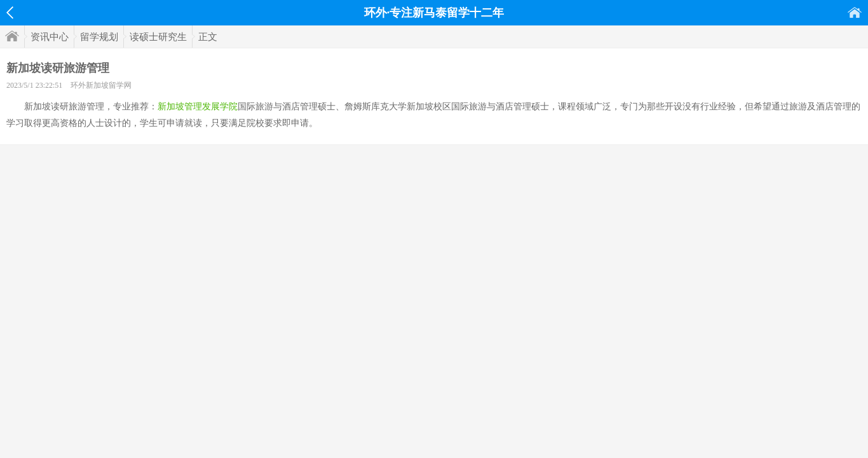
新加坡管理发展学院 (198, 107)
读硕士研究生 (158, 37)
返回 (10, 13)
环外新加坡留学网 (101, 85)
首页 (855, 12)
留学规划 (99, 37)
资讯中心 (50, 37)
